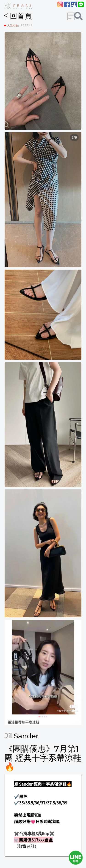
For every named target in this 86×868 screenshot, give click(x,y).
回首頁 (18, 16)
